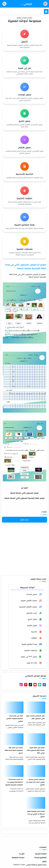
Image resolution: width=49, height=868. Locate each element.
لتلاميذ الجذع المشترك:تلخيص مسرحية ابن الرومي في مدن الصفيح (36, 814)
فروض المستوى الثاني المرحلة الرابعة (25, 493)
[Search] (4, 4)
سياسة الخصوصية (18, 857)
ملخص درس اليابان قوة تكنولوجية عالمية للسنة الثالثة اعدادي (14, 750)
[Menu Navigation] (41, 4)
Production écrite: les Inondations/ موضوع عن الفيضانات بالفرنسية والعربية (14, 782)
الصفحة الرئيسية (41, 854)
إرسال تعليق (24, 520)
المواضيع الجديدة (40, 857)
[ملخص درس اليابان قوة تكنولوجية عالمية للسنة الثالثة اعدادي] (14, 739)
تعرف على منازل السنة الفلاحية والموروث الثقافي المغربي (15, 718)
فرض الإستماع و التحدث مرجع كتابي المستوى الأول (35, 717)
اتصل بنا (22, 854)
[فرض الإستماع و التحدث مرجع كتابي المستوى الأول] (35, 707)
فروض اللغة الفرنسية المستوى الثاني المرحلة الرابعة (24, 498)
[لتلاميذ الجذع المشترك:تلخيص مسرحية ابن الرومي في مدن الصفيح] (35, 803)
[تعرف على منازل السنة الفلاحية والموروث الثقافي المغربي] (14, 707)
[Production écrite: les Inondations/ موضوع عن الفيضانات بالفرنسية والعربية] (14, 771)
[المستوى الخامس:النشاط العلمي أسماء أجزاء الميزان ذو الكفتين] (35, 771)
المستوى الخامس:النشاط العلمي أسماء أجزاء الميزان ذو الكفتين (35, 782)
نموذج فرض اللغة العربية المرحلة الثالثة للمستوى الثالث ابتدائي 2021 (36, 750)
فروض (44, 861)
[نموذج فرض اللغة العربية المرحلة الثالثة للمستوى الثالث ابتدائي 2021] (35, 739)
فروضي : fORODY (26, 4)
